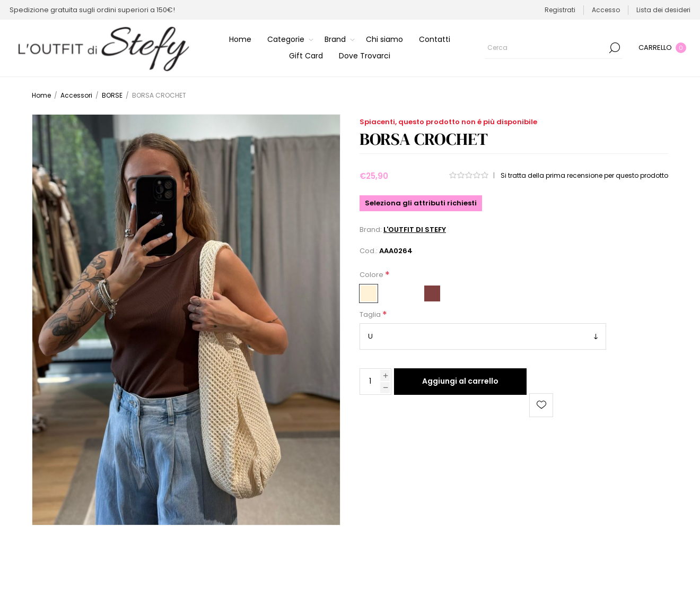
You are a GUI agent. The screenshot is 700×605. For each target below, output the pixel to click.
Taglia (371, 315)
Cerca (615, 48)
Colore (372, 275)
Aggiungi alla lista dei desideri (541, 405)
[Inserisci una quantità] (370, 382)
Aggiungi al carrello (460, 381)
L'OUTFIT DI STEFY (415, 230)
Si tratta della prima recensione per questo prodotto (584, 175)
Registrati (560, 10)
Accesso (606, 10)
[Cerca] (554, 48)
